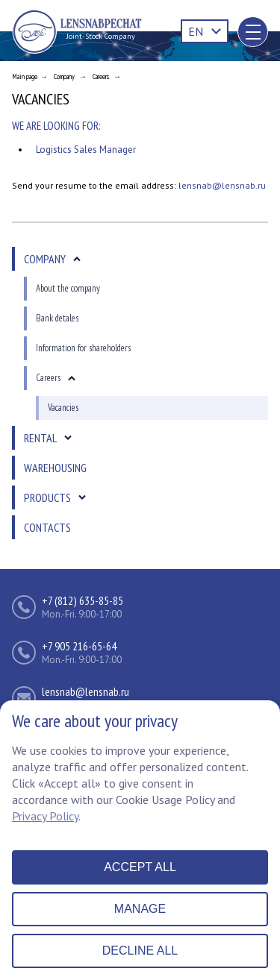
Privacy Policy (45, 816)
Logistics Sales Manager (86, 150)
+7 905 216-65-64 (79, 646)
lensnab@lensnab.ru (222, 185)
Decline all (140, 951)
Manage (140, 909)
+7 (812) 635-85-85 (83, 600)
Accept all (140, 867)
